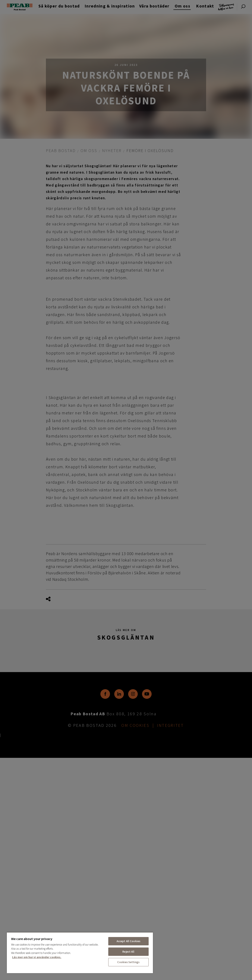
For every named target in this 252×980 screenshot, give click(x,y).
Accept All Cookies (128, 941)
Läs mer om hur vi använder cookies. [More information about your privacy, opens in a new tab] (37, 957)
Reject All (128, 952)
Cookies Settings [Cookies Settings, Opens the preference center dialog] (128, 962)
